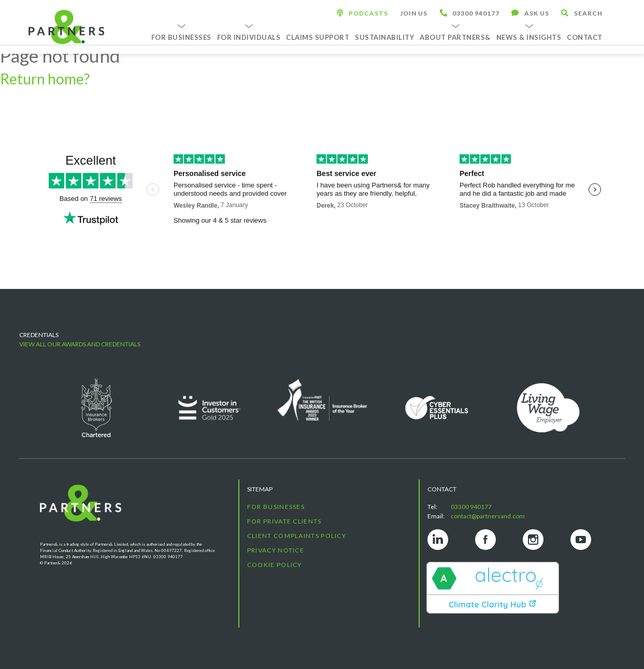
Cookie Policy (275, 565)
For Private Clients (284, 521)
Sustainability (384, 37)
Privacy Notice (276, 550)
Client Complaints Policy (297, 536)
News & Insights (529, 37)
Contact (585, 37)
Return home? (45, 79)
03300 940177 (471, 507)
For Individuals (249, 37)
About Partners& (455, 37)
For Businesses (181, 37)
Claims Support (318, 37)
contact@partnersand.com (488, 516)
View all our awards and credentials (80, 344)
